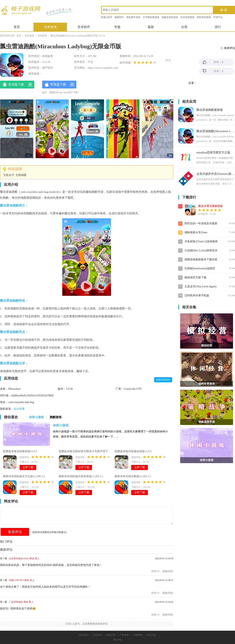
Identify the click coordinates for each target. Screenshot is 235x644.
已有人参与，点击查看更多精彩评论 (87, 624)
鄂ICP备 (118, 640)
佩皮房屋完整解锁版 (211, 206)
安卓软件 (84, 27)
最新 (151, 27)
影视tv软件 (107, 17)
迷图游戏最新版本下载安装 (201, 259)
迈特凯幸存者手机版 (197, 295)
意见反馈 (151, 635)
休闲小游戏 (61, 425)
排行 (218, 27)
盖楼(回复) (168, 571)
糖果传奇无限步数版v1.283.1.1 (133, 476)
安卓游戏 (50, 27)
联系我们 (84, 635)
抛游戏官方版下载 (195, 277)
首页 (17, 27)
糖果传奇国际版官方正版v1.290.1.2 (24, 476)
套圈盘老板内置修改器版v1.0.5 (133, 451)
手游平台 (218, 17)
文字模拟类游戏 (151, 17)
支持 (155, 571)
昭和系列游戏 (204, 17)
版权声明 (111, 635)
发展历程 (97, 635)
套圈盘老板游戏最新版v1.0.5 (20, 451)
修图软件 (119, 17)
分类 (184, 27)
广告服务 (124, 635)
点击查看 (19, 409)
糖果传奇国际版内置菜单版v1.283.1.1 (81, 476)
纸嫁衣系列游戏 (170, 17)
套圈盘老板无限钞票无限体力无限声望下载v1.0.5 (83, 452)
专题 (117, 27)
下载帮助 (138, 635)
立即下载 (28, 467)
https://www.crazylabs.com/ (103, 68)
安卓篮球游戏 (187, 17)
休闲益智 (42, 36)
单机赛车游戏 (133, 17)
